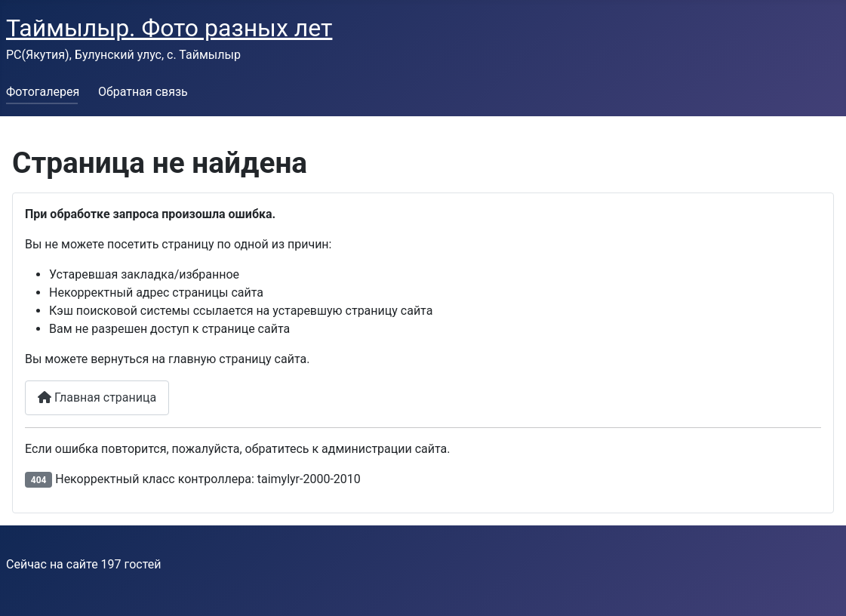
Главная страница (97, 397)
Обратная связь (143, 92)
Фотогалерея (43, 92)
